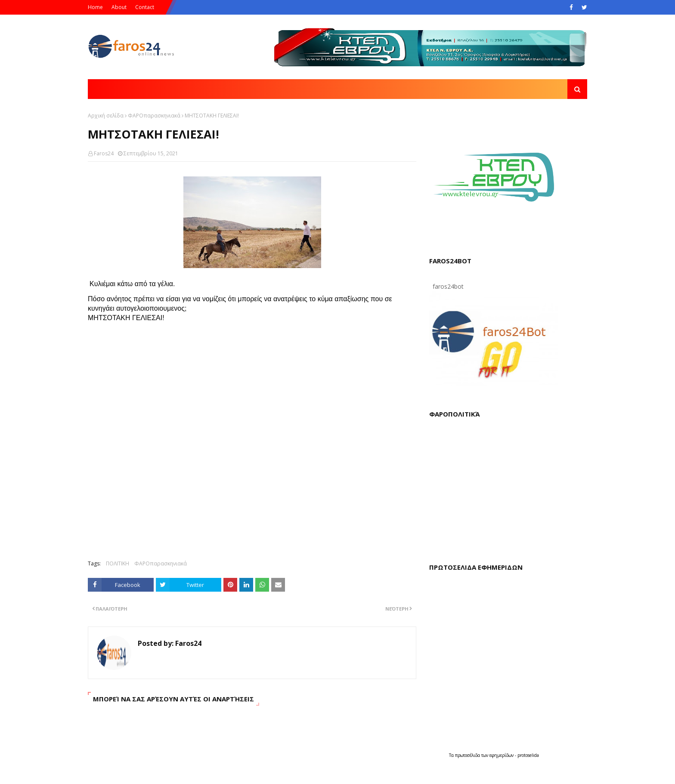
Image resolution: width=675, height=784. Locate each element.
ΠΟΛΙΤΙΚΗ (118, 563)
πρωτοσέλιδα (468, 755)
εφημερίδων (502, 755)
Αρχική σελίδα (106, 116)
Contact (145, 7)
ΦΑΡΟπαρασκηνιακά (154, 116)
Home (95, 7)
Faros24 (104, 153)
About (119, 7)
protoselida (528, 755)
